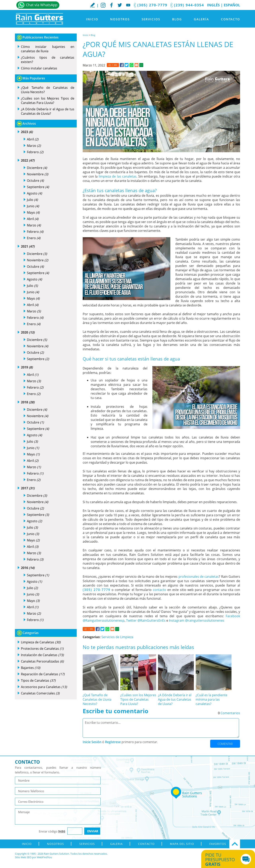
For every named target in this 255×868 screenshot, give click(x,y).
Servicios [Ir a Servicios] (151, 19)
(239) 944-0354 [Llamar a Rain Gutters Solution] (189, 5)
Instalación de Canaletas (42, 655)
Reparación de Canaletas (43, 674)
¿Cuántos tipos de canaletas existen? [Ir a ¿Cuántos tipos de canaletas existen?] (48, 60)
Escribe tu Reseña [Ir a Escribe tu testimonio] (92, 5)
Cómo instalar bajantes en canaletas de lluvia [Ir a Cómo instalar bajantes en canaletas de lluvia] (48, 49)
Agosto (34, 193)
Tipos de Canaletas (38, 680)
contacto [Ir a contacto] (159, 590)
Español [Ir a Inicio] (232, 5)
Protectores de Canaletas (42, 649)
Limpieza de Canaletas (41, 642)
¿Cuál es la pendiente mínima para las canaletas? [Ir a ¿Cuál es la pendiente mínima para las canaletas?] (211, 699)
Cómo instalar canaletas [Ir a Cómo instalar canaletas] (39, 68)
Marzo (34, 146)
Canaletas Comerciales (40, 693)
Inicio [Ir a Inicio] (92, 19)
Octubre (35, 181)
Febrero (35, 152)
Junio (33, 206)
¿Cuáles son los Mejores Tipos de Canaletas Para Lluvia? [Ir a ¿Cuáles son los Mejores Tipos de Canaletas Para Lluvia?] (138, 699)
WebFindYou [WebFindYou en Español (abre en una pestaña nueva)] (44, 857)
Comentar (225, 744)
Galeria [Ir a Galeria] (116, 844)
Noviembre (38, 174)
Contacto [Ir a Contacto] (230, 19)
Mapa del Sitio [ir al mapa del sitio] (182, 844)
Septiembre (38, 187)
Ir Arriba (235, 844)
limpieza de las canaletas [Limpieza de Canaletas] (117, 176)
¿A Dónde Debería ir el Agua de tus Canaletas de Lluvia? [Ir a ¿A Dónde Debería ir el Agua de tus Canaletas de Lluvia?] (175, 699)
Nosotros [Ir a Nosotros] (120, 19)
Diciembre (37, 168)
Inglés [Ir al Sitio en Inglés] (213, 5)
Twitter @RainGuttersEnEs (146, 620)
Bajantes (31, 668)
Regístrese (113, 742)
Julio (32, 200)
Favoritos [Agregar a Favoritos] (218, 844)
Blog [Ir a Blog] (177, 19)
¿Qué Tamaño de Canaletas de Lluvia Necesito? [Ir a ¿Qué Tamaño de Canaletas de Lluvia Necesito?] (97, 699)
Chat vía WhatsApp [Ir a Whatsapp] (42, 5)
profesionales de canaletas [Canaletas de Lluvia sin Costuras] (199, 577)
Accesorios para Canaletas (44, 687)
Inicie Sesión (92, 742)
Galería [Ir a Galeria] (201, 19)
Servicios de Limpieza (117, 637)
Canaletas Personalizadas (42, 661)
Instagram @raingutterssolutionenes (197, 620)
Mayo (33, 212)
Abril (33, 139)
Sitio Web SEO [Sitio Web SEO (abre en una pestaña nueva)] (23, 857)
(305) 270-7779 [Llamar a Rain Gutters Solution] (152, 5)
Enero (34, 238)
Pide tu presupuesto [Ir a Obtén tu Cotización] (224, 859)
